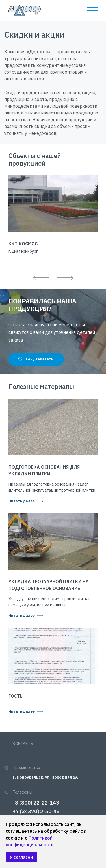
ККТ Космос (23, 244)
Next (65, 278)
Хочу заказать (39, 359)
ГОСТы (16, 696)
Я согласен (21, 857)
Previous (41, 278)
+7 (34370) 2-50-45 (36, 811)
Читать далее (22, 501)
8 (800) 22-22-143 (36, 803)
